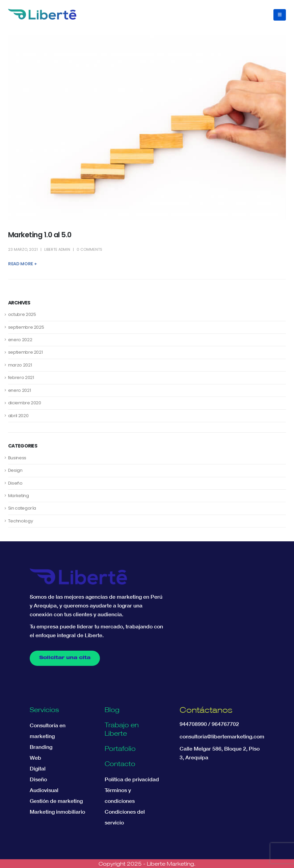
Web (35, 758)
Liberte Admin (57, 249)
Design (15, 470)
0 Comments (89, 249)
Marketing (19, 496)
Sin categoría (22, 508)
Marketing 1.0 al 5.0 (40, 235)
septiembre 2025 (26, 327)
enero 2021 (20, 390)
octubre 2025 (22, 314)
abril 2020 (18, 416)
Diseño (15, 483)
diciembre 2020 (25, 403)
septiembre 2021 (25, 352)
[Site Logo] (42, 14)
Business (17, 458)
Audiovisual (44, 790)
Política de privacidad (132, 779)
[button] (280, 15)
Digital (38, 768)
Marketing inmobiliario (57, 812)
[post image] (147, 128)
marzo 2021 (20, 365)
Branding (41, 747)
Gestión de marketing (56, 801)
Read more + (22, 264)
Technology (21, 521)
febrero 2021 (21, 377)
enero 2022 (20, 340)
